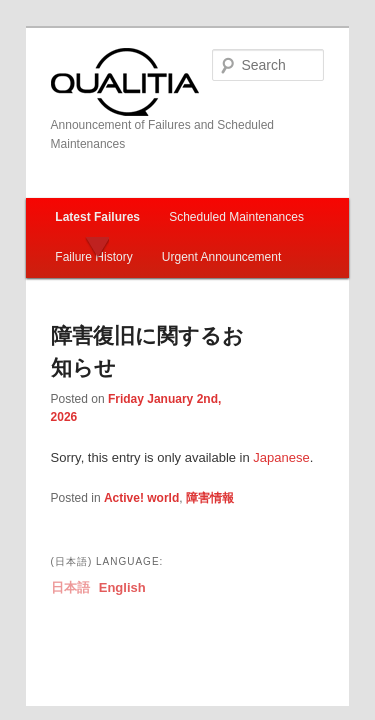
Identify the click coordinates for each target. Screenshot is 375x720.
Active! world (119, 435)
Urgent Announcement (199, 212)
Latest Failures (75, 172)
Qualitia (103, 56)
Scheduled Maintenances (214, 172)
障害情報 (188, 435)
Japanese (259, 393)
